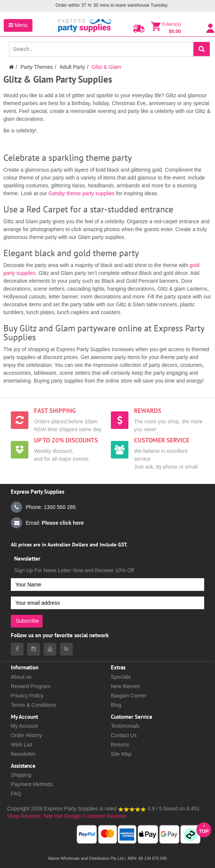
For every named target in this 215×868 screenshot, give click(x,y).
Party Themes (37, 67)
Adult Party (72, 67)
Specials (121, 677)
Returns (120, 745)
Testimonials (125, 726)
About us (21, 677)
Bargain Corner (129, 696)
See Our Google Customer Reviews (84, 816)
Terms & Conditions (33, 705)
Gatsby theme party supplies (81, 193)
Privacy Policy (27, 696)
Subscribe (27, 621)
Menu (18, 25)
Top (204, 829)
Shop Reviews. (24, 816)
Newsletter (23, 754)
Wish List (21, 745)
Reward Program (31, 686)
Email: (47, 523)
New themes (125, 686)
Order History (26, 735)
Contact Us (124, 735)
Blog (116, 705)
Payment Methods (32, 784)
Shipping (21, 775)
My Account (24, 726)
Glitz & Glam (107, 67)
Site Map (121, 754)
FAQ (16, 794)
